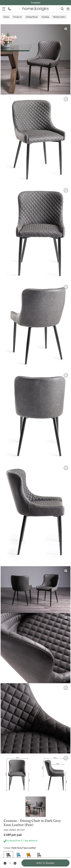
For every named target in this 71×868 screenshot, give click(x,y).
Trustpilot (35, 3)
